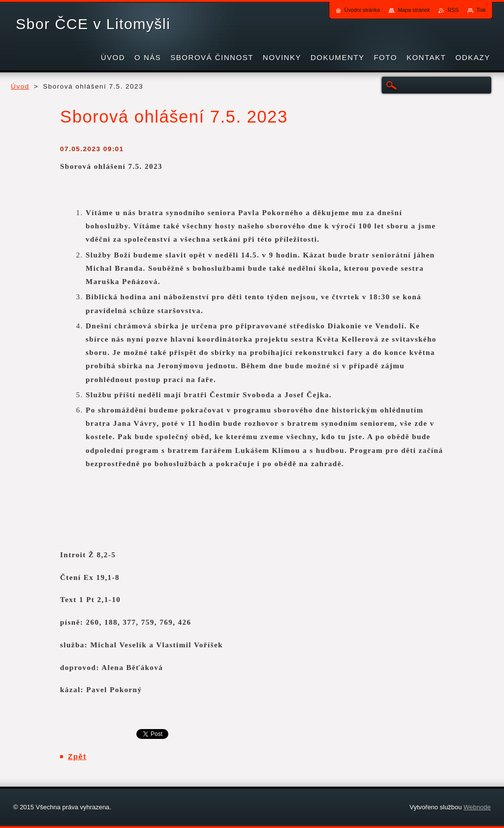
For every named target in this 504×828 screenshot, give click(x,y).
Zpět (77, 756)
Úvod (20, 86)
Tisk (481, 10)
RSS (453, 10)
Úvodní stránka (362, 10)
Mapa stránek (414, 10)
